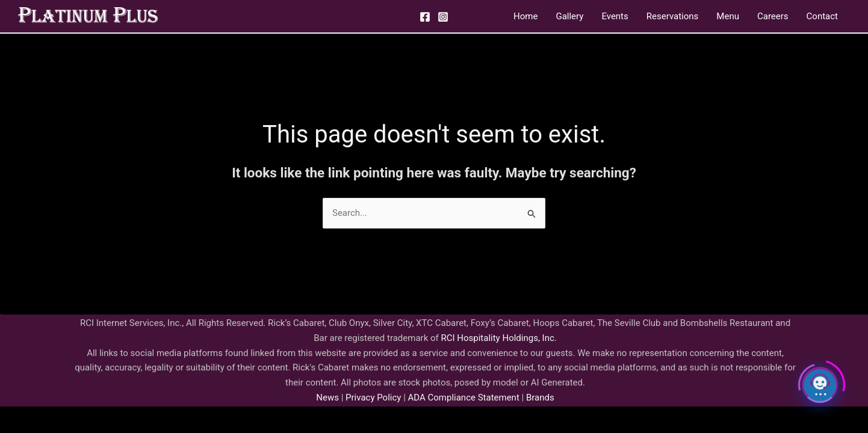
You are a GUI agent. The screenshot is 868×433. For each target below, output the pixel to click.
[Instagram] (443, 17)
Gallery (569, 16)
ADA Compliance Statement (464, 398)
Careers (773, 16)
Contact (822, 16)
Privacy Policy (372, 398)
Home (525, 16)
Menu (728, 16)
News (327, 398)
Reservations (673, 16)
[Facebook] (425, 17)
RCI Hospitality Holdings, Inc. (498, 338)
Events (615, 16)
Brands (540, 398)
